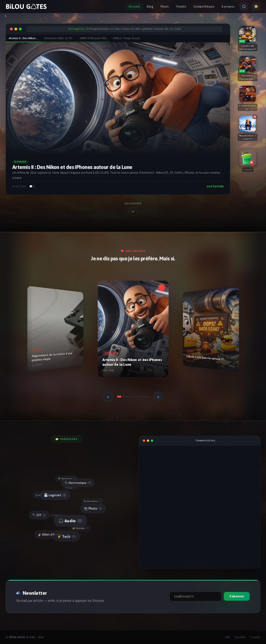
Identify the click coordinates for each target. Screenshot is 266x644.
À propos (228, 6)
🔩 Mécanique (92, 501)
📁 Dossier (81, 528)
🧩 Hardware (67, 478)
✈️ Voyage (70, 488)
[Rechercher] (244, 7)
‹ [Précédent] (108, 397)
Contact (255, 637)
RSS (228, 637)
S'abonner (237, 596)
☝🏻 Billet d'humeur (53, 534)
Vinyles (181, 6)
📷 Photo (93, 508)
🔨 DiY (39, 515)
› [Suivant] (158, 397)
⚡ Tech (67, 536)
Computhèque (204, 6)
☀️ (256, 6)
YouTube (240, 637)
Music (165, 6)
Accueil (134, 6)
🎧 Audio (70, 521)
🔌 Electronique (78, 483)
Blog (150, 6)
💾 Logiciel (55, 495)
